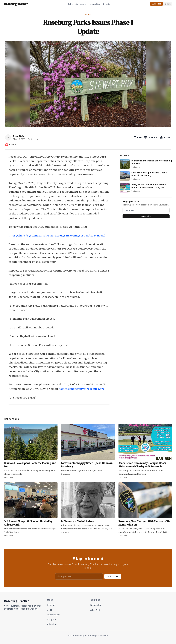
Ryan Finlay (19, 136)
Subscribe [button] (156, 4)
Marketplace (53, 615)
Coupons (52, 619)
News (88, 15)
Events (106, 4)
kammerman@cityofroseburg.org (82, 389)
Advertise (81, 4)
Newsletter (94, 4)
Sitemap (51, 605)
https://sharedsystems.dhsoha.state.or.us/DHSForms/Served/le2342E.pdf (57, 236)
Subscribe (146, 216)
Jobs (70, 4)
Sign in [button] (168, 4)
